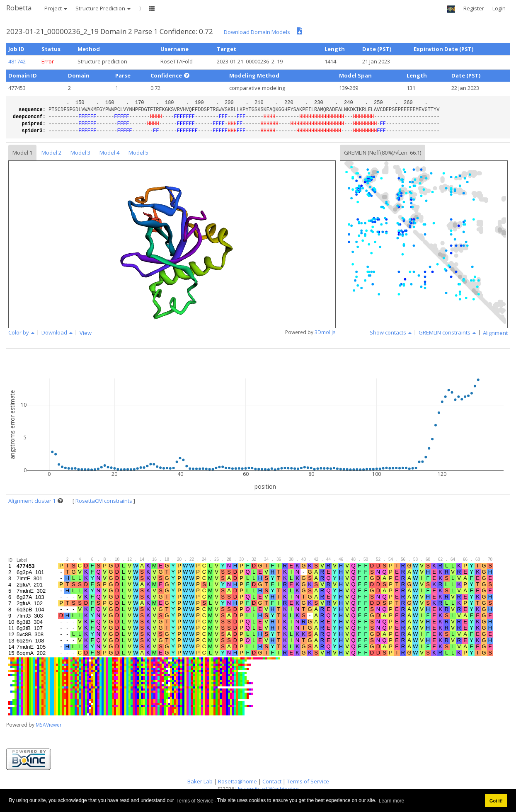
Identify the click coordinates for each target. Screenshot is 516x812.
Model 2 (51, 153)
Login (499, 8)
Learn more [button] (391, 801)
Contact (272, 781)
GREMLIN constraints (447, 332)
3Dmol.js (325, 332)
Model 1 (22, 153)
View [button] (86, 333)
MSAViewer (49, 725)
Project (56, 8)
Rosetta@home (237, 781)
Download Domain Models (257, 32)
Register (474, 8)
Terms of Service (195, 801)
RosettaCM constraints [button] (104, 501)
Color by (21, 332)
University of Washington (267, 789)
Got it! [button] (496, 801)
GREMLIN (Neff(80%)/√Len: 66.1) (383, 153)
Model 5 (138, 153)
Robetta (19, 8)
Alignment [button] (495, 333)
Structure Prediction (103, 8)
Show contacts (391, 332)
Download (57, 332)
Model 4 (109, 153)
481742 (17, 61)
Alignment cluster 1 (32, 501)
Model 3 (80, 153)
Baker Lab (200, 781)
